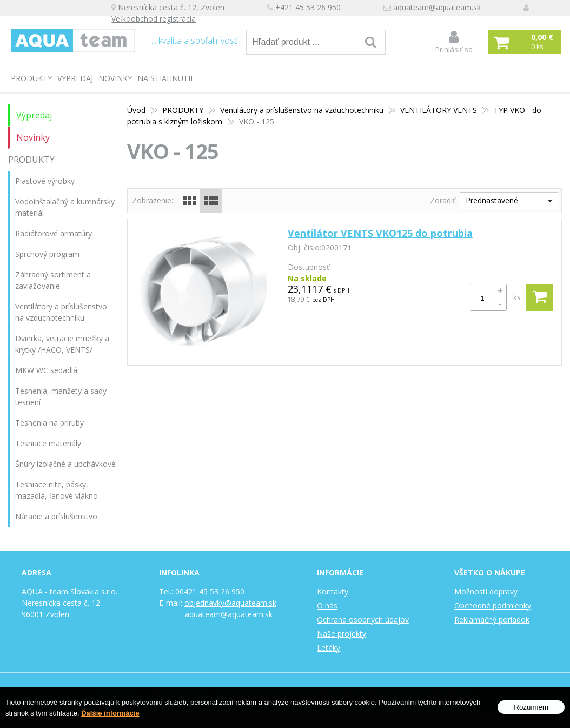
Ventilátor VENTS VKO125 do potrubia (380, 233)
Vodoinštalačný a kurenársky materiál (65, 207)
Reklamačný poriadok (492, 620)
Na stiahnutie (166, 78)
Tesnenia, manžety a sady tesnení (61, 396)
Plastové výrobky (45, 181)
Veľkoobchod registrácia (161, 20)
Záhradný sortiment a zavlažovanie (53, 280)
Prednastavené (492, 200)
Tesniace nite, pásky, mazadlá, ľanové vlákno (57, 490)
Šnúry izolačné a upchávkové (65, 464)
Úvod (136, 110)
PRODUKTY (31, 78)
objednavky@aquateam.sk (230, 603)
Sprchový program (47, 254)
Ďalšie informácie (110, 714)
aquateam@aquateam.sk (444, 8)
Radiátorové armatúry (54, 233)
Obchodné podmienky (493, 605)
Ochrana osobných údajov (363, 620)
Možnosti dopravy (486, 591)
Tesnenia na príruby (49, 423)
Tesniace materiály (48, 443)
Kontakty (333, 591)
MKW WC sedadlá (46, 370)
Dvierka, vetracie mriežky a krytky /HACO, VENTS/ (62, 344)
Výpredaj (75, 78)
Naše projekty (342, 634)
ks (517, 297)
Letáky (329, 648)
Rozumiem (531, 708)
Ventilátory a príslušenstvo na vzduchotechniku (302, 110)
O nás (327, 605)
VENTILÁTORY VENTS (439, 110)
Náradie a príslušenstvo (56, 516)
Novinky (115, 78)
